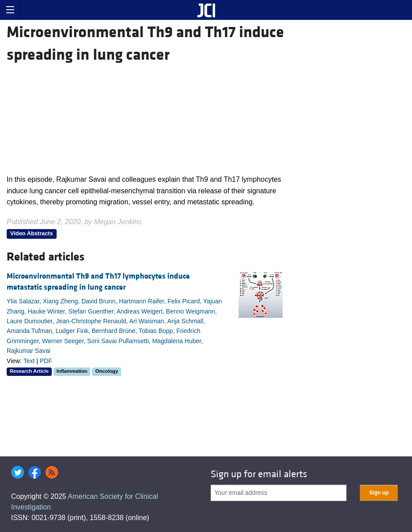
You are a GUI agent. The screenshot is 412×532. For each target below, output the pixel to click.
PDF (46, 361)
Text (29, 361)
